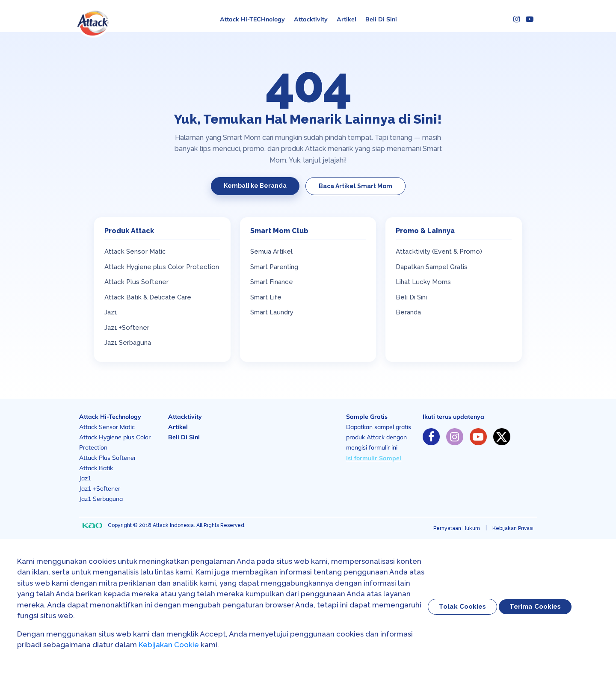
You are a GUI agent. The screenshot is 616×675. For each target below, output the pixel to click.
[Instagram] (517, 19)
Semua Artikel (271, 252)
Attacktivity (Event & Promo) (439, 252)
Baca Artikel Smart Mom (355, 186)
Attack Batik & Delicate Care (148, 297)
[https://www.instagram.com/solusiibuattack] (455, 437)
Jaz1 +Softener (127, 328)
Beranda (408, 312)
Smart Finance (272, 282)
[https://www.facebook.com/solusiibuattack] (431, 437)
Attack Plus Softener (136, 282)
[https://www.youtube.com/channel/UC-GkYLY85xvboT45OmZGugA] (478, 437)
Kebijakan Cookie (169, 645)
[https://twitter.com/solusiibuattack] (502, 437)
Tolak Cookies (462, 607)
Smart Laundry (272, 312)
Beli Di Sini (381, 19)
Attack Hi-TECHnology (252, 19)
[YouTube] (530, 19)
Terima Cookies (535, 607)
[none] (92, 525)
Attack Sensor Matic (135, 252)
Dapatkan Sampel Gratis (432, 267)
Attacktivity (311, 19)
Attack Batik (96, 468)
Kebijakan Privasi (513, 528)
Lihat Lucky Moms (423, 282)
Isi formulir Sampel (374, 458)
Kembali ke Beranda (255, 186)
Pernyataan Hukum (457, 528)
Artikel (346, 19)
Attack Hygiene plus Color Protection (162, 267)
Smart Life (266, 297)
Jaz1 (111, 312)
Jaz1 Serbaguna (128, 343)
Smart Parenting (274, 267)
